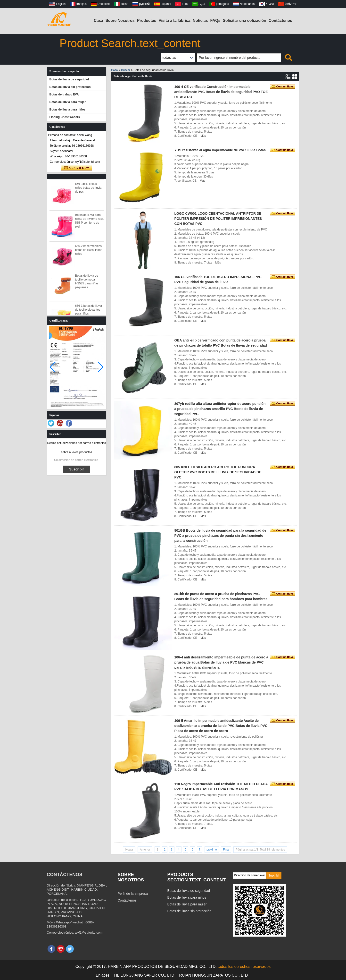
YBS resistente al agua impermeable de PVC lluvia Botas (220, 150)
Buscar (126, 70)
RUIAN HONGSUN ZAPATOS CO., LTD (213, 975)
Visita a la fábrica (174, 21)
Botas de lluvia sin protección (70, 87)
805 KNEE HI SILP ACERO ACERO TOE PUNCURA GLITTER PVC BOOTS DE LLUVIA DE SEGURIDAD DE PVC (218, 472)
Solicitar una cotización (244, 21)
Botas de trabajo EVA (64, 94)
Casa (99, 21)
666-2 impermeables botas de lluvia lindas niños (89, 252)
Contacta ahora (77, 168)
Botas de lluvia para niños (68, 110)
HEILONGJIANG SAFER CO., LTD (144, 975)
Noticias (200, 21)
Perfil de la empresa (133, 894)
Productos (147, 21)
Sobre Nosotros (120, 21)
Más (203, 136)
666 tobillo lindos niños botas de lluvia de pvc (88, 190)
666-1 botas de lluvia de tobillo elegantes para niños (89, 312)
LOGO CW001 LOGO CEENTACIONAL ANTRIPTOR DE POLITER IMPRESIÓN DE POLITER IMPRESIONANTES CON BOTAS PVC (218, 219)
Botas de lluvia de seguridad (69, 79)
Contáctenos (280, 21)
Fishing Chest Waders (65, 117)
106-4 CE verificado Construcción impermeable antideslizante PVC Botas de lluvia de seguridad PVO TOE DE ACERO (221, 92)
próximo (212, 850)
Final (226, 850)
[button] (101, 367)
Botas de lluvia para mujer (68, 102)
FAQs (215, 21)
